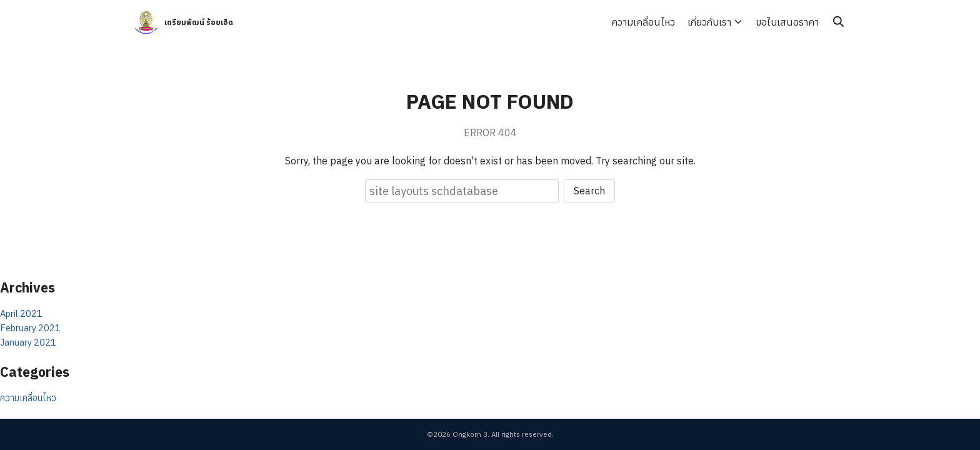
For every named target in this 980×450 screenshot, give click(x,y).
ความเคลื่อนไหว (643, 22)
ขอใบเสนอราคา (787, 22)
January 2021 (28, 342)
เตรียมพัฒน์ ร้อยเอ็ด (199, 22)
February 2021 (30, 328)
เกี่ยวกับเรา (709, 22)
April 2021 (21, 313)
